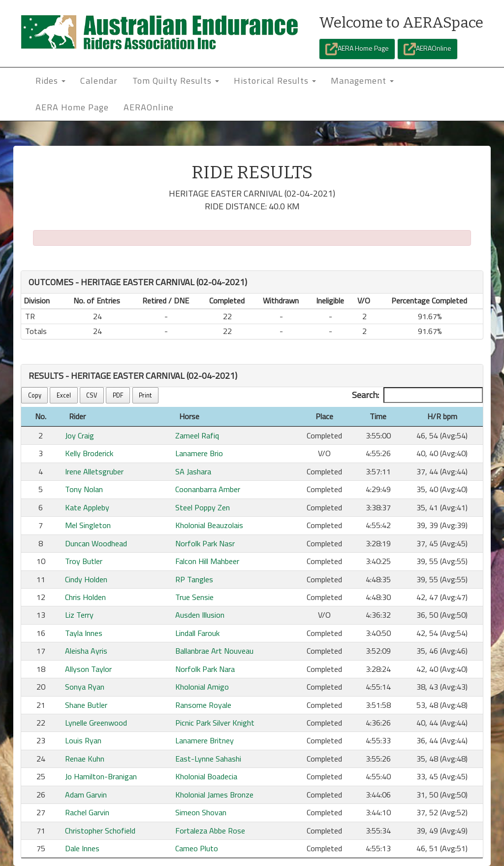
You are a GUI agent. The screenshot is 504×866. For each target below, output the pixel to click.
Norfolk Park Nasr (205, 543)
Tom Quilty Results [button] (176, 81)
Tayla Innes (84, 633)
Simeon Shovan (201, 812)
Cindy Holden (86, 579)
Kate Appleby (87, 507)
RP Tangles (194, 579)
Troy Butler (84, 561)
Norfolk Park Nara (205, 669)
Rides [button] (50, 81)
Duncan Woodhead (96, 543)
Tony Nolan (84, 489)
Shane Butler (86, 705)
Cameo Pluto (197, 848)
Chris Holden (85, 597)
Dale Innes (82, 848)
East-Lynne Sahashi (208, 759)
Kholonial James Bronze (214, 795)
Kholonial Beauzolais (209, 525)
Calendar (99, 81)
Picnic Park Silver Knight (215, 723)
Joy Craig (79, 435)
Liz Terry (79, 615)
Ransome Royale (203, 705)
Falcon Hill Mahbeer (207, 561)
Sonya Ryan (85, 687)
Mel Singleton (88, 525)
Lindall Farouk (197, 633)
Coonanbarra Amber (208, 489)
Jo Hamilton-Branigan (101, 776)
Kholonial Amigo (202, 687)
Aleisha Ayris (86, 651)
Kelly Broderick (89, 453)
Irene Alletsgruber (94, 471)
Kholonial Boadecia (206, 776)
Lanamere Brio (199, 453)
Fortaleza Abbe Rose (210, 831)
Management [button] (362, 81)
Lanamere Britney (205, 740)
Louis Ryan (83, 740)
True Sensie (194, 597)
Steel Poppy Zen (203, 507)
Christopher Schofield (100, 831)
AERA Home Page (357, 49)
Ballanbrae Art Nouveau (214, 651)
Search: (417, 395)
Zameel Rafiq (197, 435)
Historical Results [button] (275, 81)
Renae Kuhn (85, 759)
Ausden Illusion (200, 615)
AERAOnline (427, 49)
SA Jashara (193, 471)
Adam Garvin (86, 795)
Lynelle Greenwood (96, 723)
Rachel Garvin (87, 812)
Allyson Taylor (88, 669)
